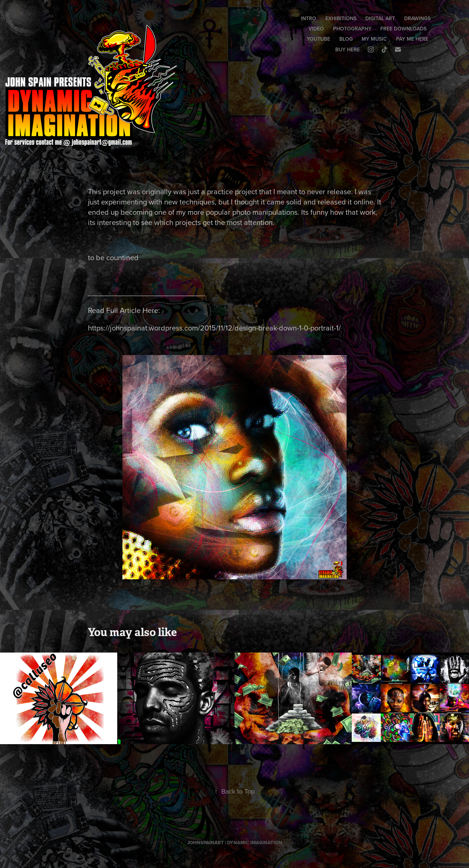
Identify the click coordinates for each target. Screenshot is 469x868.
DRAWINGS (417, 18)
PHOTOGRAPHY (352, 29)
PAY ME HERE (412, 39)
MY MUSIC (374, 39)
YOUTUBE (318, 39)
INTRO (309, 18)
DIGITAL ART (380, 18)
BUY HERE (348, 49)
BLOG (346, 39)
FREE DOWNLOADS (403, 29)
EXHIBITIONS (341, 18)
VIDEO (316, 29)
